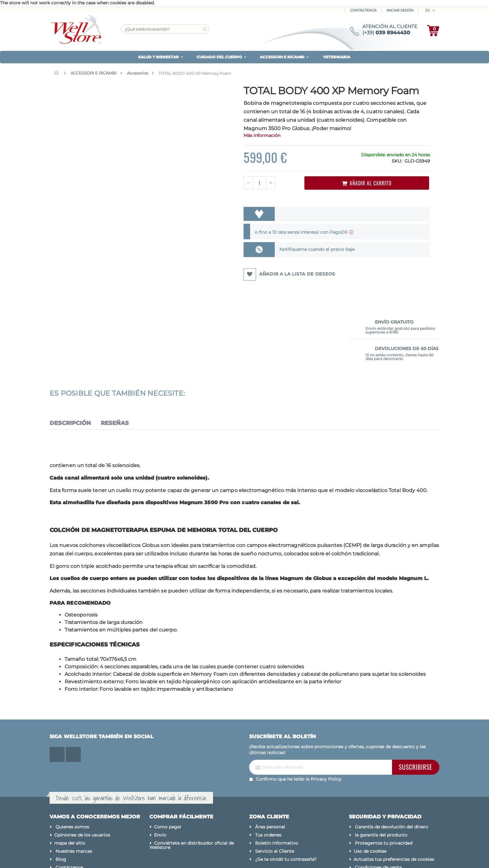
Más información (217, 154)
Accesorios (138, 73)
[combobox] (165, 29)
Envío (160, 776)
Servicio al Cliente (275, 792)
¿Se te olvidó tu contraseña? (286, 801)
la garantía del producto (381, 776)
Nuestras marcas (74, 792)
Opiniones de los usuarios (82, 776)
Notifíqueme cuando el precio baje (265, 268)
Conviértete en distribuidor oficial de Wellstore (192, 787)
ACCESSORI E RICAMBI (94, 73)
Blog (61, 801)
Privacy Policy (326, 721)
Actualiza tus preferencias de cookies (394, 801)
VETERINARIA (337, 57)
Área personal (270, 768)
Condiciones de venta (378, 809)
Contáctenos (363, 10)
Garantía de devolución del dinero (392, 768)
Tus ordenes (268, 776)
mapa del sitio (70, 784)
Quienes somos (72, 768)
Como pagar (168, 768)
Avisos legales (369, 817)
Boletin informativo (277, 784)
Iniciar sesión (400, 10)
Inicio (58, 73)
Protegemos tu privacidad (384, 784)
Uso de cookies (370, 792)
